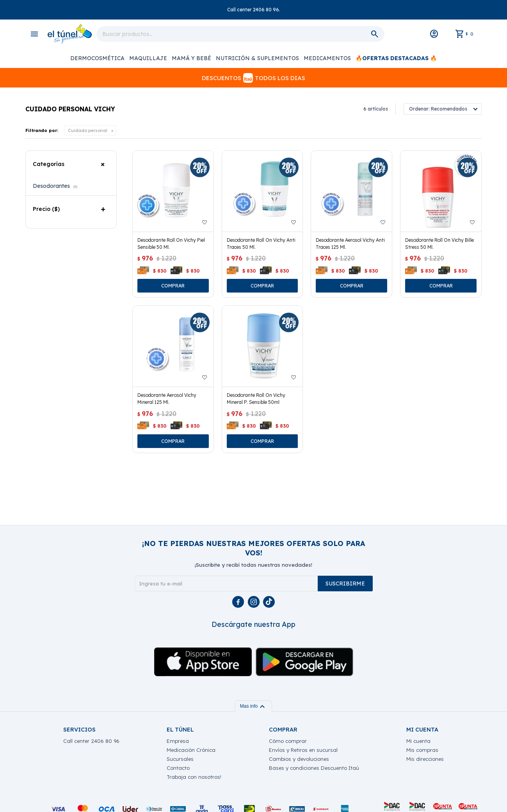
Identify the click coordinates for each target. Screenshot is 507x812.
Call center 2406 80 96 (91, 741)
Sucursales (180, 759)
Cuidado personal (88, 130)
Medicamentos (327, 58)
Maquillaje (148, 58)
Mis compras (422, 750)
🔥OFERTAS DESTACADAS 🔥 (396, 58)
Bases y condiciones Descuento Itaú (314, 768)
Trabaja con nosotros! (194, 777)
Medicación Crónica (191, 750)
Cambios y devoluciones (299, 759)
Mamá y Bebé (191, 58)
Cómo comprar (288, 741)
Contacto (178, 768)
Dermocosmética (97, 58)
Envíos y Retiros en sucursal (303, 750)
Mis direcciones (425, 759)
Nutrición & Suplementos (257, 58)
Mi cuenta (418, 741)
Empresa (178, 741)
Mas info (253, 706)
